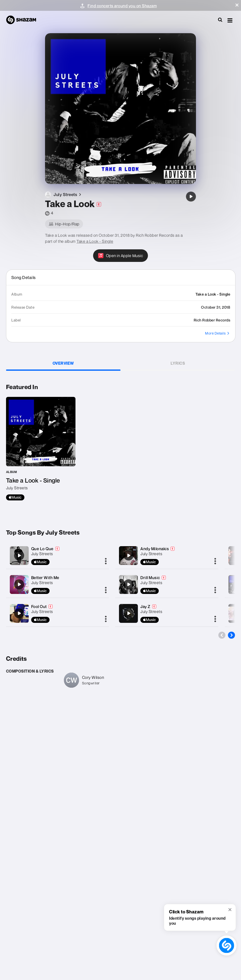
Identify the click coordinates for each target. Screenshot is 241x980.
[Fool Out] (19, 613)
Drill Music (150, 578)
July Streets (42, 554)
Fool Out (39, 606)
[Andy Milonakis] (129, 555)
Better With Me (45, 578)
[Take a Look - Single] (41, 449)
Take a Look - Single (95, 241)
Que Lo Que (42, 549)
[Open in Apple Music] (121, 256)
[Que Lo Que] (19, 555)
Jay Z (145, 606)
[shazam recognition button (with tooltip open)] (227, 945)
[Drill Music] (129, 584)
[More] (106, 562)
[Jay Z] (129, 613)
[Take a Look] (191, 197)
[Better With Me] (19, 584)
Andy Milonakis (155, 549)
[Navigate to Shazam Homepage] (24, 20)
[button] (237, 5)
